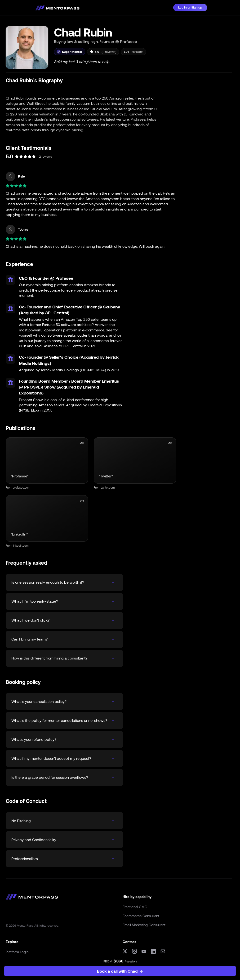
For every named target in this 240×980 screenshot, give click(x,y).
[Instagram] (134, 951)
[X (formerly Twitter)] (125, 951)
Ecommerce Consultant (141, 916)
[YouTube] (144, 951)
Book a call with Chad (120, 971)
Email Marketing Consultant (144, 925)
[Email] (163, 951)
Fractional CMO (135, 907)
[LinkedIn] (153, 951)
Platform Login (17, 952)
